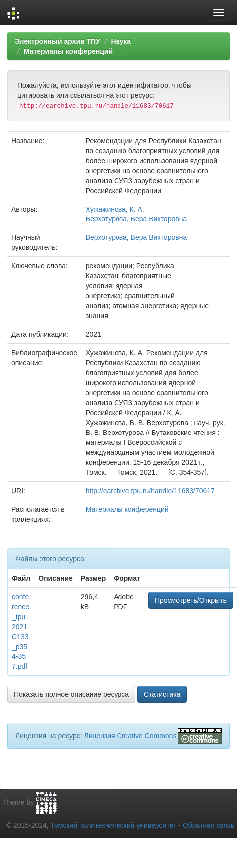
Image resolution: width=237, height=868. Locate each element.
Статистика (162, 694)
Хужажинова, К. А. (115, 209)
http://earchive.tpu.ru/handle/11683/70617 (150, 491)
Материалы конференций (68, 51)
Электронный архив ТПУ (58, 41)
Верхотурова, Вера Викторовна (136, 219)
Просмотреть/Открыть (191, 600)
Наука (120, 41)
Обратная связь (208, 825)
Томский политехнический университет (114, 825)
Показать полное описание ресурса (71, 694)
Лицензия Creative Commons (130, 736)
